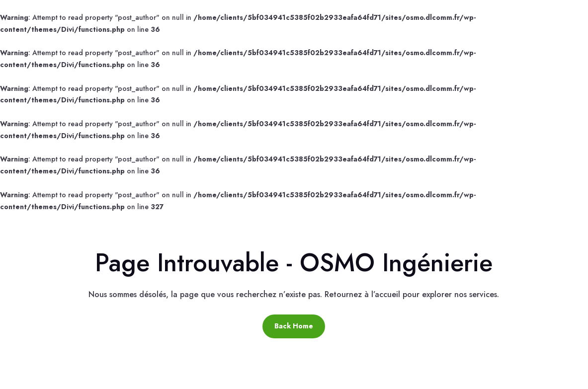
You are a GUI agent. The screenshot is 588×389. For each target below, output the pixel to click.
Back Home (294, 326)
